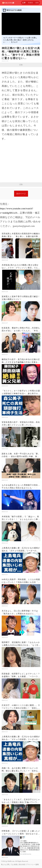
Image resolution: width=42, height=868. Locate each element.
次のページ (21, 194)
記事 (24, 3)
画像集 (30, 3)
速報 (37, 3)
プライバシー (30, 865)
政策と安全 (18, 865)
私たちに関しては (7, 865)
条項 (24, 865)
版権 (37, 865)
